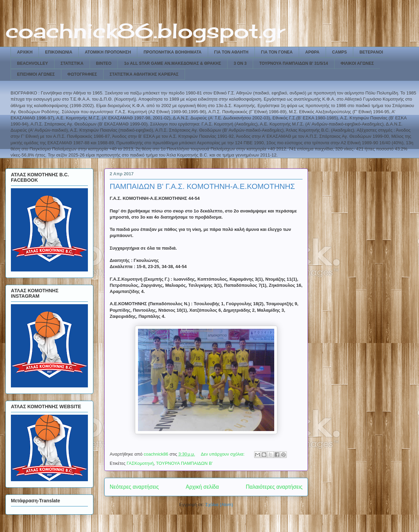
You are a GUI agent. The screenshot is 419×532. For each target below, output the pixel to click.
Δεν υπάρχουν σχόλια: (223, 454)
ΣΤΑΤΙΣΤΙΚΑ (72, 63)
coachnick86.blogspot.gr (145, 31)
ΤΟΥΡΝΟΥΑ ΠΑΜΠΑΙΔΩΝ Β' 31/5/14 (294, 63)
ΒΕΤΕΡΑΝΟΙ (371, 52)
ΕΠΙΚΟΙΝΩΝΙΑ (59, 52)
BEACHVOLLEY (33, 63)
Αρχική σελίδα (202, 487)
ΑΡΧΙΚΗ (25, 52)
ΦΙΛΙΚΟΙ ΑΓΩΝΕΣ (357, 63)
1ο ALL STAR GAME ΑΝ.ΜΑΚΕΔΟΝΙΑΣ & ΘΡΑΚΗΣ (173, 63)
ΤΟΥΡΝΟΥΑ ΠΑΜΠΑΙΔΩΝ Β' (184, 463)
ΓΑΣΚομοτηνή (140, 463)
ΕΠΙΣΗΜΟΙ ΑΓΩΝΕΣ (36, 74)
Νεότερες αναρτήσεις (134, 487)
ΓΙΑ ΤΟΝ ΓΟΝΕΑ (277, 52)
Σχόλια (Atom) (219, 505)
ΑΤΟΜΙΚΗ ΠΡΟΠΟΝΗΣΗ (108, 52)
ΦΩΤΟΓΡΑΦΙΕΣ (82, 74)
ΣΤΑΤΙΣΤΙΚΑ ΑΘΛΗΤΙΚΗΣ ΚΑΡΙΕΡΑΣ (144, 74)
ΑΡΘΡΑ (312, 52)
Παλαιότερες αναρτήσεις (274, 487)
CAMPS (339, 52)
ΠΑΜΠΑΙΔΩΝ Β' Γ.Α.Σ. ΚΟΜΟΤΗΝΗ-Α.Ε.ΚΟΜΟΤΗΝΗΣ (202, 186)
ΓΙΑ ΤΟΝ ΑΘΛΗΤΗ (231, 52)
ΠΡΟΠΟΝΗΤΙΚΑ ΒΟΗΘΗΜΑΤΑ (172, 52)
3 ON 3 (240, 63)
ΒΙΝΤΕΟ (104, 63)
